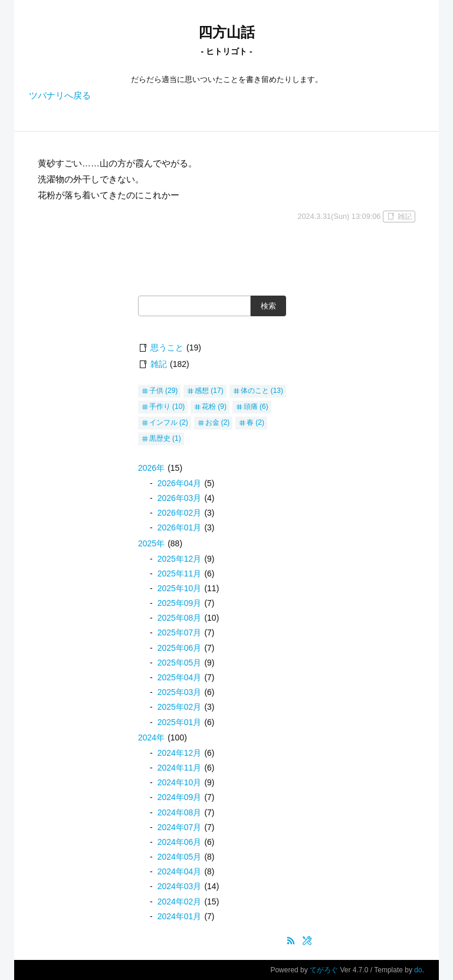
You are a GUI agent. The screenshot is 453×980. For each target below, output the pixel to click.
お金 (212, 422)
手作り (160, 407)
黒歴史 (160, 438)
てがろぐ (324, 970)
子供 (156, 391)
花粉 (209, 407)
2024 (151, 738)
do (418, 970)
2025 (151, 543)
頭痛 (251, 407)
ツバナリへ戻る (60, 95)
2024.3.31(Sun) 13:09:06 (339, 216)
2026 (151, 468)
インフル (163, 422)
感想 (202, 391)
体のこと (255, 391)
